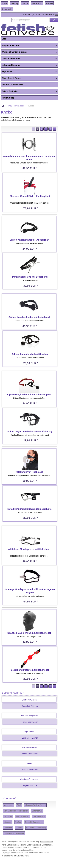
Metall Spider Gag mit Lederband (30, 277)
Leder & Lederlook (29, 59)
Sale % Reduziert (29, 91)
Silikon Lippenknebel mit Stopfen (30, 354)
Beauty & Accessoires (29, 85)
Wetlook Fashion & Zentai (29, 52)
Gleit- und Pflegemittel (29, 716)
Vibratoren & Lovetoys (29, 779)
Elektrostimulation (29, 700)
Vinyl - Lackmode (29, 46)
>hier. (32, 850)
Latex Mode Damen (30, 738)
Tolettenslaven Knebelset (29, 472)
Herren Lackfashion (30, 722)
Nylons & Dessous (29, 65)
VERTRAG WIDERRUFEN (16, 856)
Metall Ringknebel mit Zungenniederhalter (30, 509)
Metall (29, 763)
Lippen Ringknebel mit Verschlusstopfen (29, 395)
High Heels (29, 72)
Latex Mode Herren (29, 747)
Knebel (31, 106)
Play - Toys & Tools (29, 78)
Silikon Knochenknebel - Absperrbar (29, 240)
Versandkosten (46, 842)
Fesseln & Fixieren (30, 706)
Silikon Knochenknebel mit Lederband (29, 317)
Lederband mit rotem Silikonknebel (30, 670)
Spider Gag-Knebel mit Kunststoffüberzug (30, 432)
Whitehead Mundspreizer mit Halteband (29, 549)
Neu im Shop (8, 98)
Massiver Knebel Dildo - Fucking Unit (30, 196)
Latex (29, 39)
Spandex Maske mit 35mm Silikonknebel (29, 633)
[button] (54, 20)
